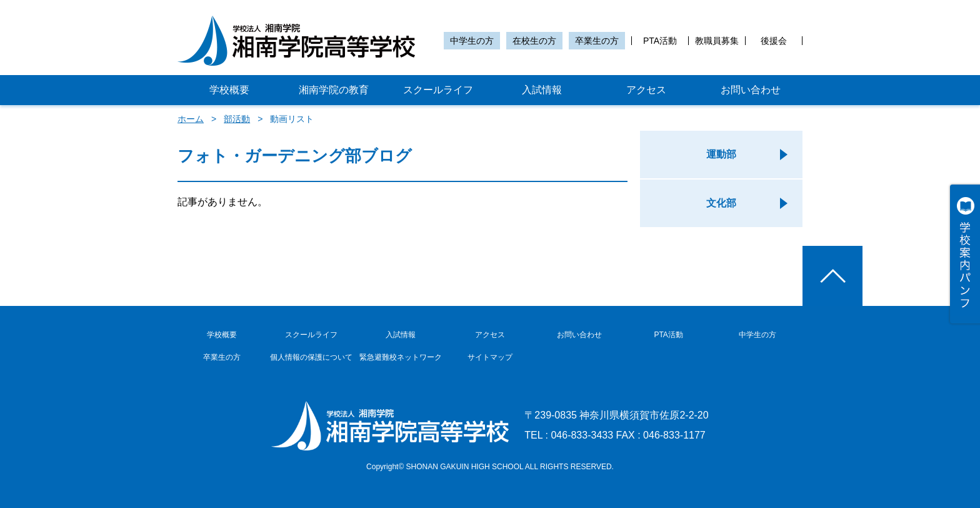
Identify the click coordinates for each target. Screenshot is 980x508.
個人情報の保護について (311, 357)
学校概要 (229, 90)
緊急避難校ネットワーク (401, 357)
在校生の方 (534, 41)
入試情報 (542, 90)
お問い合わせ (751, 90)
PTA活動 (660, 41)
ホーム (191, 119)
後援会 (774, 41)
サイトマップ (490, 357)
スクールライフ (438, 90)
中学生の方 (472, 41)
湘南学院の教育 (334, 90)
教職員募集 (717, 41)
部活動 (237, 119)
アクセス (646, 90)
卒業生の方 (597, 41)
